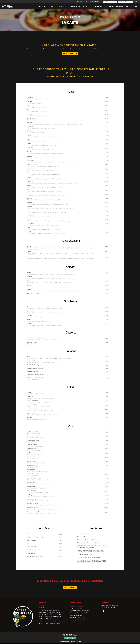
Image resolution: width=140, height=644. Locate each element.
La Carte (51, 6)
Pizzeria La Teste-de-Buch (77, 606)
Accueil (42, 6)
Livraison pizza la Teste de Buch (78, 620)
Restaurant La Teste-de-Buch (78, 618)
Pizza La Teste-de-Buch (76, 608)
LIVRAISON (86, 6)
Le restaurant (63, 6)
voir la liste (70, 587)
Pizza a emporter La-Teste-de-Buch (79, 613)
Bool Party (109, 6)
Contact (135, 6)
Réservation (98, 6)
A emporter (75, 6)
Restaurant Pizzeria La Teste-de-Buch (80, 611)
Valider (137, 2)
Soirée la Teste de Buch (76, 615)
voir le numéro (70, 54)
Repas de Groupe (123, 6)
